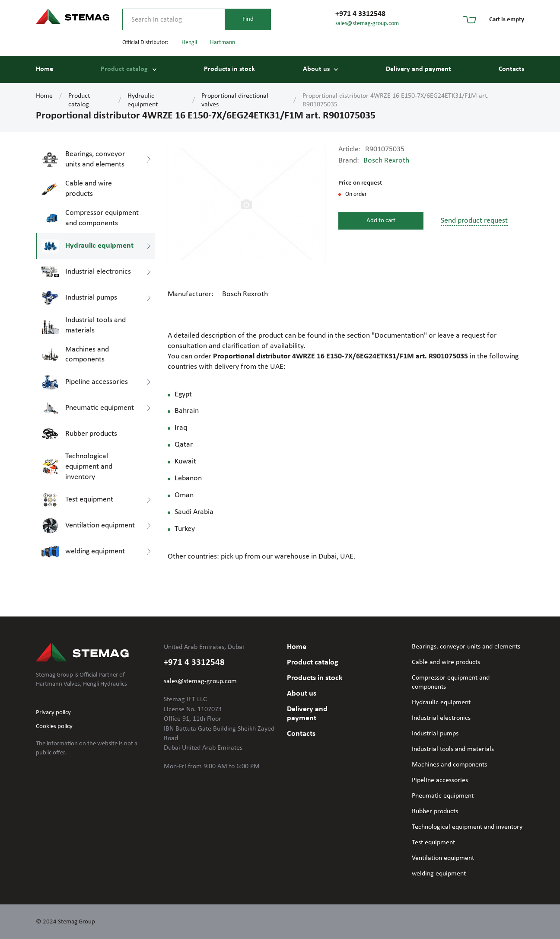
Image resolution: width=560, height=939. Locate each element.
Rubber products (435, 811)
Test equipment (433, 843)
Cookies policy (54, 727)
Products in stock (229, 69)
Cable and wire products (446, 662)
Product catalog (124, 69)
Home (45, 69)
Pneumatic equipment (443, 796)
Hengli (189, 43)
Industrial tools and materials (453, 749)
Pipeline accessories (440, 780)
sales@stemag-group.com (367, 24)
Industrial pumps (435, 734)
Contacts (511, 69)
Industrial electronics (441, 718)
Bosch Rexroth (386, 161)
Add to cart (381, 221)
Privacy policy (53, 713)
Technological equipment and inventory (467, 827)
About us (316, 69)
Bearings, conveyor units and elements (466, 647)
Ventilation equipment (443, 858)
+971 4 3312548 (360, 14)
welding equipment (439, 874)
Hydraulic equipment (143, 100)
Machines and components (449, 765)
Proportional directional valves (235, 100)
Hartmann (223, 43)
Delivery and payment (418, 69)
